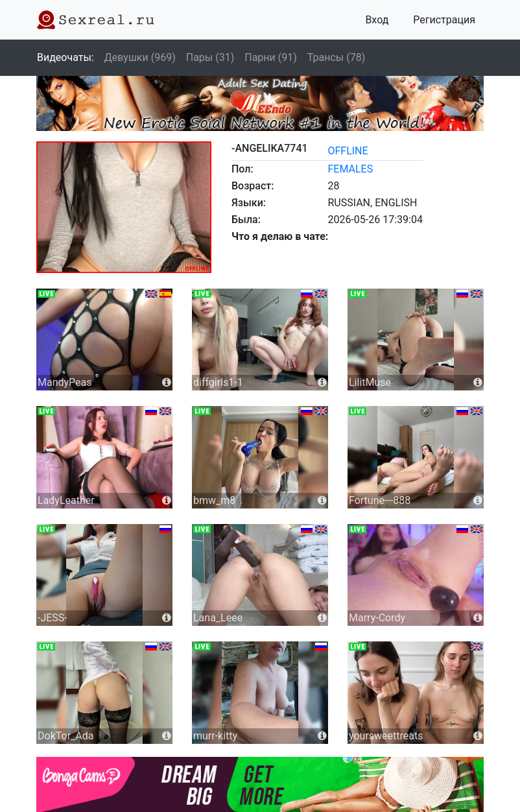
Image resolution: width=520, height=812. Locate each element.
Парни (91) (271, 57)
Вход (377, 20)
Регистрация (444, 20)
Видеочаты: (65, 57)
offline (348, 151)
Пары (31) (210, 57)
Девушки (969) (140, 57)
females (350, 169)
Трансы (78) (336, 57)
